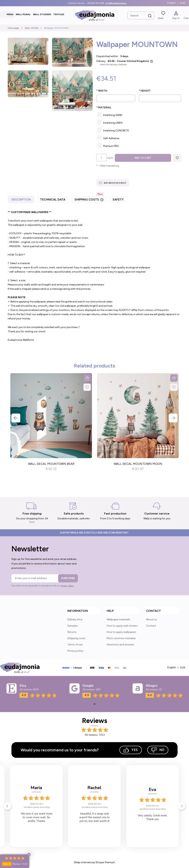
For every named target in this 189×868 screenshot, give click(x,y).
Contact (151, 626)
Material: (104, 108)
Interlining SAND (113, 115)
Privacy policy (75, 651)
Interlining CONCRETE (116, 131)
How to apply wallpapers (121, 632)
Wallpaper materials (118, 619)
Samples (73, 626)
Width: (102, 91)
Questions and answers (121, 645)
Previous (16, 418)
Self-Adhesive (111, 138)
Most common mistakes (121, 638)
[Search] (150, 16)
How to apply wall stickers (122, 626)
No (158, 750)
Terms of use (75, 645)
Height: (145, 91)
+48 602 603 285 (95, 3)
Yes (131, 750)
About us (151, 619)
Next (173, 418)
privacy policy (67, 586)
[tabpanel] (94, 276)
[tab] (22, 201)
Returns (72, 632)
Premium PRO (111, 146)
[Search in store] (141, 15)
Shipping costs (76, 638)
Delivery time (75, 619)
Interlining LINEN (113, 123)
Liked (161, 18)
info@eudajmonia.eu (116, 3)
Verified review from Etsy (37, 807)
